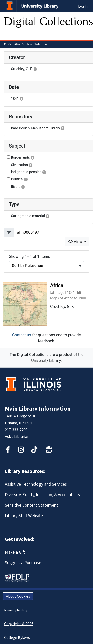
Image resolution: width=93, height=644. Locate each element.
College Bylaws (17, 638)
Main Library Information (38, 409)
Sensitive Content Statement (28, 44)
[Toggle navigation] (11, 35)
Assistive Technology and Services (36, 484)
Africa (57, 285)
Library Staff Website (24, 516)
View (76, 242)
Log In (83, 6)
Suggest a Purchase (23, 563)
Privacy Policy (16, 610)
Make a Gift (15, 552)
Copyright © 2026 (19, 624)
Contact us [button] (22, 335)
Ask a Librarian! (18, 437)
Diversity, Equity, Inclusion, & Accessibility (42, 495)
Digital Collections (48, 21)
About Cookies (18, 596)
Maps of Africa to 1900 (68, 298)
